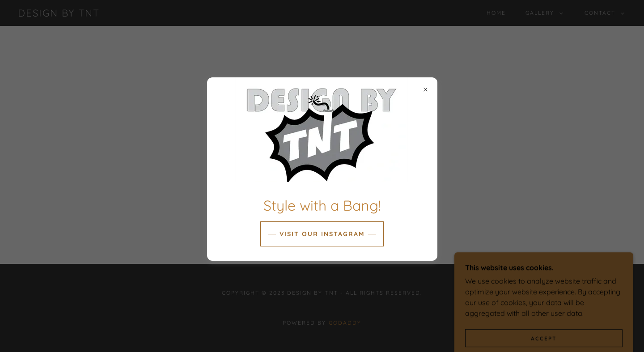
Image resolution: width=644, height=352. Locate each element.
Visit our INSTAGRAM (322, 234)
